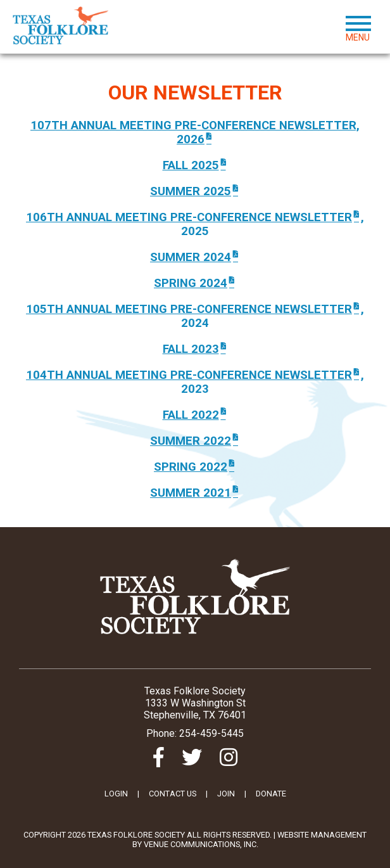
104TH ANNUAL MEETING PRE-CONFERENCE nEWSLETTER (193, 375)
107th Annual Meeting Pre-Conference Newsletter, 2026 (195, 132)
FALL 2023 (195, 349)
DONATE (271, 794)
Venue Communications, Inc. (201, 844)
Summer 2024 (195, 257)
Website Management (322, 835)
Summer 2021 (195, 493)
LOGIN (116, 794)
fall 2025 (195, 165)
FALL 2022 (195, 415)
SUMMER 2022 (195, 441)
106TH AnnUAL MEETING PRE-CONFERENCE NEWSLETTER (193, 217)
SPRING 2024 (195, 283)
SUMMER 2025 (195, 191)
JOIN (226, 794)
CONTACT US (173, 794)
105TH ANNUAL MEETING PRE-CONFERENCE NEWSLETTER (193, 309)
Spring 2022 (195, 467)
